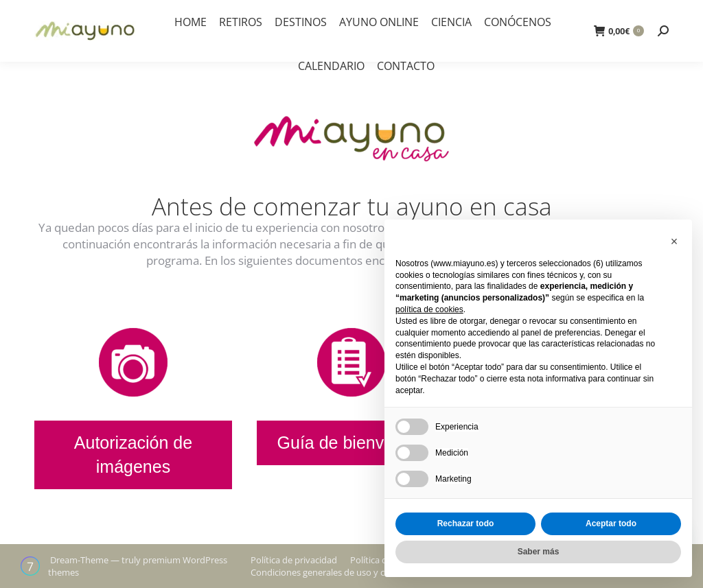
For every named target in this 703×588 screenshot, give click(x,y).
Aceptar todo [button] (611, 524)
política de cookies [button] (429, 309)
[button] (674, 242)
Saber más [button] (539, 552)
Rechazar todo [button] (466, 524)
